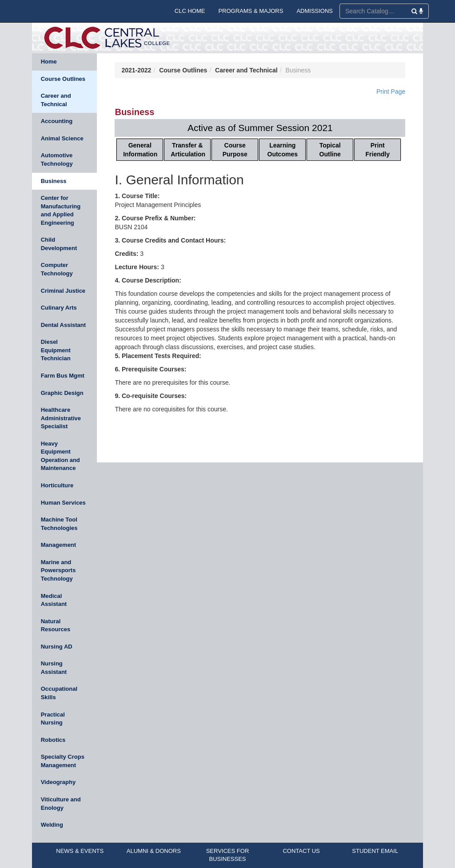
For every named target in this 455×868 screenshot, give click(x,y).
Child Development (59, 244)
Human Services (63, 503)
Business (54, 181)
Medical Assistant (54, 600)
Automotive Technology (57, 159)
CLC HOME (190, 11)
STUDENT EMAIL (375, 851)
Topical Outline (330, 150)
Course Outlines (63, 79)
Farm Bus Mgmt (63, 376)
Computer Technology (57, 269)
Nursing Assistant (54, 668)
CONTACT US (301, 851)
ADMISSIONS (315, 11)
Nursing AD (57, 647)
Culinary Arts (59, 308)
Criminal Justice (63, 291)
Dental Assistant (63, 325)
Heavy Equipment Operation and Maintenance (60, 456)
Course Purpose (235, 150)
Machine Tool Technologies (59, 524)
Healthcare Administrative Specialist (61, 418)
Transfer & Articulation (188, 150)
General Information (140, 150)
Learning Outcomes (283, 150)
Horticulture (57, 485)
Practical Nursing (53, 719)
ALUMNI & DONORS (154, 851)
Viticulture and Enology (61, 804)
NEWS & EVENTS (80, 851)
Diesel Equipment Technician (56, 350)
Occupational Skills (59, 693)
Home (49, 62)
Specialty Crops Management (63, 761)
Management (58, 545)
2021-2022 (136, 70)
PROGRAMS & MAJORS (251, 11)
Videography (58, 782)
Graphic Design (62, 393)
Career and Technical (56, 100)
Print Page (391, 92)
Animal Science (62, 138)
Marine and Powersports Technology (58, 570)
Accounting (57, 121)
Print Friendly (378, 150)
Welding (52, 825)
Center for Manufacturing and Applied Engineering (61, 210)
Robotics (53, 740)
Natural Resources (56, 625)
